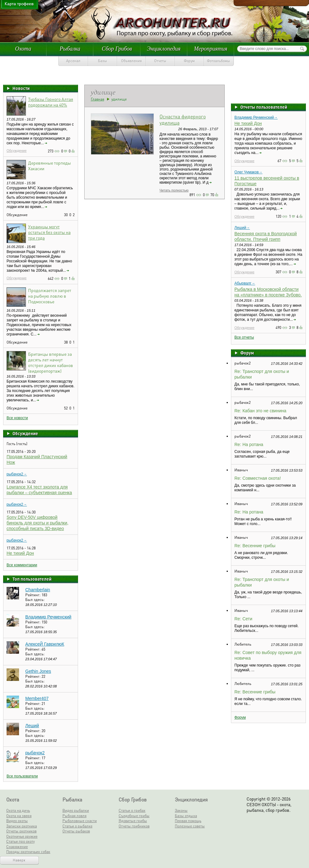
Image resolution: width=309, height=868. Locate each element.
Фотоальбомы (218, 61)
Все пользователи (22, 776)
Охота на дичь (18, 810)
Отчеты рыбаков (76, 831)
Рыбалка (70, 49)
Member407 (37, 698)
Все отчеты (244, 337)
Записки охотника (22, 826)
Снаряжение (17, 847)
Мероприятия (211, 49)
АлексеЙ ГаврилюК (45, 644)
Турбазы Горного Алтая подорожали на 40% (51, 102)
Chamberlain (38, 590)
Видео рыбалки (76, 810)
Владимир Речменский (48, 617)
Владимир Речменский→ (256, 117)
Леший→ (242, 228)
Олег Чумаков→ (248, 172)
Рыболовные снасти (80, 821)
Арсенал (73, 61)
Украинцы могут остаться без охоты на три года (49, 232)
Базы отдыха (186, 816)
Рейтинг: (33, 595)
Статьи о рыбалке (77, 826)
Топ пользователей (32, 579)
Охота (23, 49)
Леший (32, 726)
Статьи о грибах (132, 810)
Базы (103, 61)
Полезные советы (190, 826)
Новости (21, 88)
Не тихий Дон (20, 553)
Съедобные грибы (134, 816)
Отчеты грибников (134, 826)
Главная (98, 99)
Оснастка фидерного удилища (183, 119)
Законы (181, 810)
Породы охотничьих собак (28, 852)
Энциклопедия (164, 49)
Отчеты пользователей (264, 107)
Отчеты (160, 61)
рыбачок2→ (17, 474)
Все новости (17, 418)
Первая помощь (188, 821)
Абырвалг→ (245, 283)
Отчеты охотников (21, 831)
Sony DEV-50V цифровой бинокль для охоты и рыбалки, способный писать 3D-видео (37, 523)
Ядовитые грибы (133, 821)
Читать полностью (174, 190)
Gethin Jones (38, 671)
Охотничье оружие (22, 836)
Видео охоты (17, 821)
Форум (189, 61)
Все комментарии (22, 565)
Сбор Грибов (117, 49)
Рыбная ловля (74, 816)
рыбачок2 (35, 753)
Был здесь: (35, 600)
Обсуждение (17, 151)
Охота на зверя (19, 816)
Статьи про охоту (20, 841)
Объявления (131, 61)
